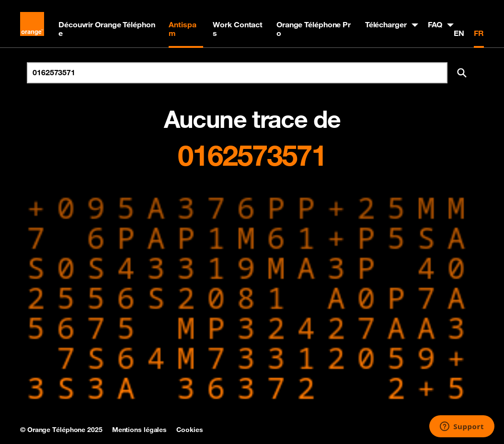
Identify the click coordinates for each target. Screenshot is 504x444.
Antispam (182, 29)
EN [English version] (459, 33)
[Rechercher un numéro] (237, 73)
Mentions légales (139, 430)
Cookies (189, 430)
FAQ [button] (435, 24)
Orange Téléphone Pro (314, 29)
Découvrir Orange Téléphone (107, 29)
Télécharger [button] (386, 24)
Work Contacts (238, 29)
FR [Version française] (479, 33)
